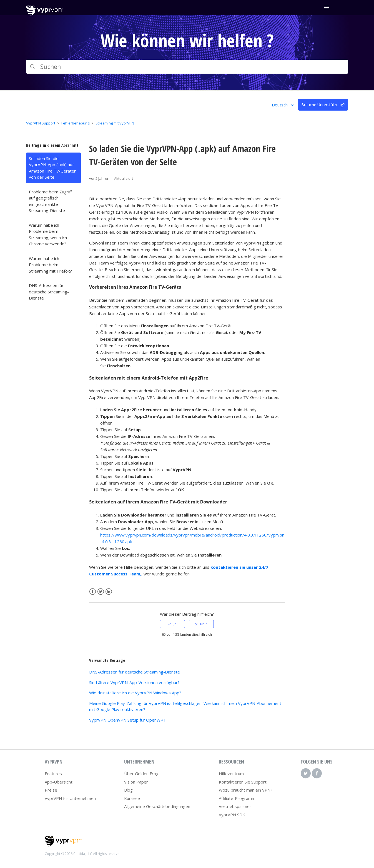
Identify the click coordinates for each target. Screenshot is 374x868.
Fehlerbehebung (75, 123)
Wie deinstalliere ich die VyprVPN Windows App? (135, 693)
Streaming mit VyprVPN (115, 123)
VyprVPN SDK (232, 815)
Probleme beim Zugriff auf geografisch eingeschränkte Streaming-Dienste (50, 201)
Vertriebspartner (235, 806)
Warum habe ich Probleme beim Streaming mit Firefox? (50, 265)
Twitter (101, 592)
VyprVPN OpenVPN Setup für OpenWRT (128, 720)
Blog (128, 790)
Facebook (93, 592)
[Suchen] (187, 67)
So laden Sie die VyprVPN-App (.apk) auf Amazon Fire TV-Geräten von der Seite (53, 168)
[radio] (172, 624)
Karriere (132, 798)
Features (53, 774)
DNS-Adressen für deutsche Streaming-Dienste (49, 292)
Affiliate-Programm (237, 798)
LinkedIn (109, 592)
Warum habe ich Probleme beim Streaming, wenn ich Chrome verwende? (48, 235)
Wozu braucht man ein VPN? (246, 790)
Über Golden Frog (141, 774)
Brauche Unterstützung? (323, 105)
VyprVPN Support (41, 123)
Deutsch (280, 105)
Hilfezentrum (231, 774)
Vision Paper (136, 782)
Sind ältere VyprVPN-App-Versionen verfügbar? (134, 682)
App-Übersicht (59, 782)
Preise (51, 790)
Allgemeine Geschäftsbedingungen (157, 806)
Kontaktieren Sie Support (243, 782)
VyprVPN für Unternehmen (70, 798)
